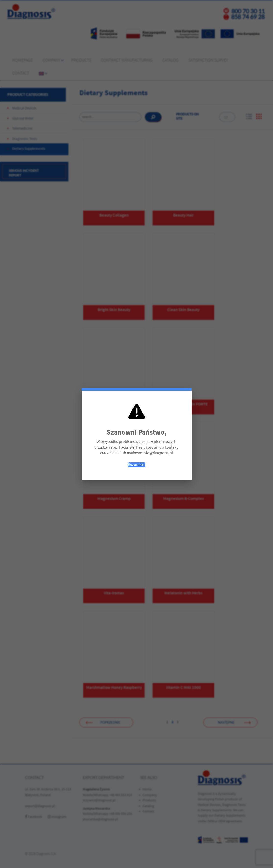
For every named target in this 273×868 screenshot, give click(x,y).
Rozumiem (137, 465)
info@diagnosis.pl (158, 453)
